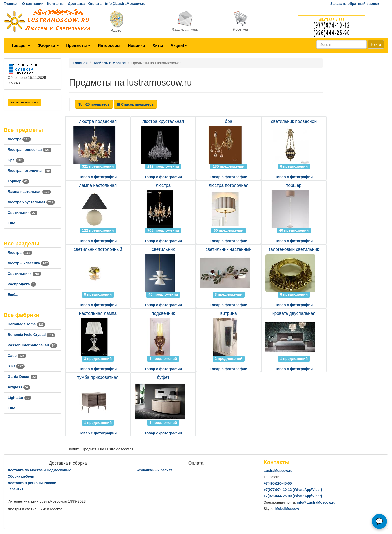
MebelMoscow (287, 509)
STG (16, 366)
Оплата (95, 4)
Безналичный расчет (154, 470)
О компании (33, 4)
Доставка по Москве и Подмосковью (40, 470)
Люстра (19, 139)
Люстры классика (29, 263)
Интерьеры (109, 46)
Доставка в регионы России (32, 483)
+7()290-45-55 (278, 483)
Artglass (19, 387)
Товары (21, 46)
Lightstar (19, 398)
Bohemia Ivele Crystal (31, 335)
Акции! (178, 46)
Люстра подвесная (30, 150)
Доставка (76, 4)
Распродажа (22, 284)
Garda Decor (23, 377)
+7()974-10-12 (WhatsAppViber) (293, 490)
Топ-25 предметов (94, 104)
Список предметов (135, 104)
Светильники (24, 274)
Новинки (137, 46)
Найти (376, 44)
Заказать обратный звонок (355, 4)
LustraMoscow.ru (278, 471)
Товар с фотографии (98, 177)
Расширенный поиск (25, 102)
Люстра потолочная (30, 171)
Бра (16, 160)
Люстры (20, 253)
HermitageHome (27, 324)
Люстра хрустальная (31, 202)
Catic (17, 356)
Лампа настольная (29, 192)
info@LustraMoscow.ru (125, 4)
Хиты (158, 46)
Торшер (19, 181)
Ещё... (13, 223)
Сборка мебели (21, 476)
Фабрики (48, 46)
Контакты (56, 4)
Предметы (78, 46)
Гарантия (16, 489)
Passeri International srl (32, 345)
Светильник (23, 213)
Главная (11, 4)
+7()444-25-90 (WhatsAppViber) (293, 496)
